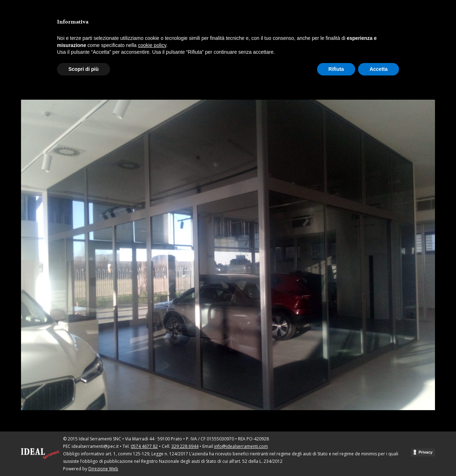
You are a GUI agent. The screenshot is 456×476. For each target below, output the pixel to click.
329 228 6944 (185, 446)
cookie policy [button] (152, 45)
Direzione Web (103, 469)
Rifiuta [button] (336, 69)
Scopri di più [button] (84, 69)
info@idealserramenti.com (241, 446)
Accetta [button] (379, 69)
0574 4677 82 (144, 446)
